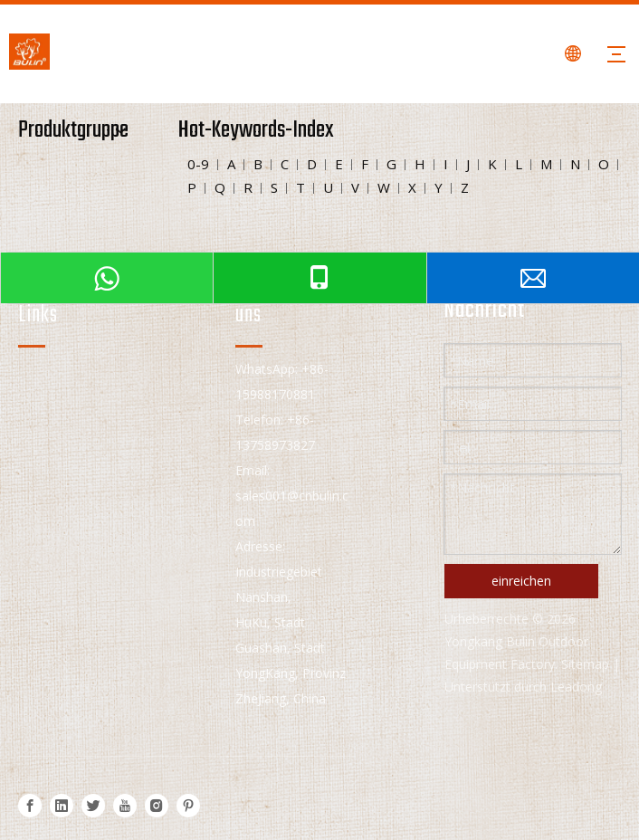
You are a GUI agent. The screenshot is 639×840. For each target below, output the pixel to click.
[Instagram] (157, 805)
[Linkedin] (62, 805)
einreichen (521, 581)
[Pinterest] (188, 805)
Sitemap (585, 664)
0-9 (198, 164)
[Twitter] (93, 805)
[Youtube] (125, 805)
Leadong (576, 687)
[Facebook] (30, 805)
